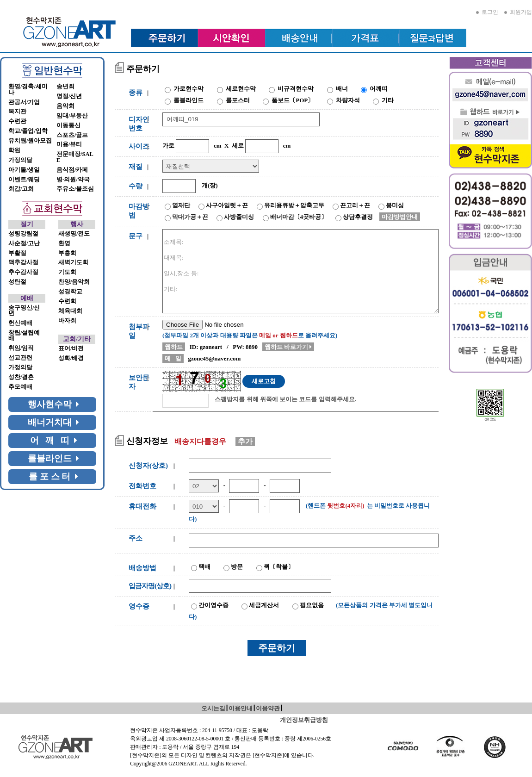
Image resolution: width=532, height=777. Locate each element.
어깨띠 (379, 89)
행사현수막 (54, 404)
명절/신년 (69, 96)
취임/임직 (21, 348)
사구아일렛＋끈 (227, 205)
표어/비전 (71, 348)
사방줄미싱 (239, 217)
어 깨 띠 (54, 440)
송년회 (65, 87)
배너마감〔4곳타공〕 (299, 217)
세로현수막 (241, 89)
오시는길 (213, 708)
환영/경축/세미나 (28, 90)
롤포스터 (238, 100)
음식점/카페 (72, 170)
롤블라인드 (54, 458)
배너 (342, 89)
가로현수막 (189, 89)
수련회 (67, 301)
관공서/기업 (24, 102)
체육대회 (70, 311)
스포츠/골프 (72, 135)
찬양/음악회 (74, 282)
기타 (388, 100)
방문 (237, 567)
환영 (64, 243)
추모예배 (20, 387)
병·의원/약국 (73, 180)
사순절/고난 (24, 243)
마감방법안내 (400, 217)
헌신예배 (20, 323)
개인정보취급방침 (304, 720)
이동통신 (68, 125)
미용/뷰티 (69, 144)
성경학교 (70, 292)
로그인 (487, 12)
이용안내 (241, 708)
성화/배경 (71, 358)
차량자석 (348, 100)
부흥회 (67, 253)
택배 (204, 567)
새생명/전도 (74, 234)
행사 (77, 224)
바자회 (67, 321)
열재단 (181, 205)
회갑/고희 (21, 189)
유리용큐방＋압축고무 (294, 205)
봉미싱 (395, 205)
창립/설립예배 (24, 336)
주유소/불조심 (75, 189)
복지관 (17, 112)
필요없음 (312, 605)
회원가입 (518, 12)
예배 (27, 298)
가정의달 (20, 160)
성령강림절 (23, 234)
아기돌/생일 (24, 170)
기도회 (67, 272)
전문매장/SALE (75, 157)
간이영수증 (213, 605)
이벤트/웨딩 (24, 180)
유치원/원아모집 (30, 141)
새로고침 (264, 381)
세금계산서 (264, 605)
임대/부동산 (72, 116)
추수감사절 (23, 272)
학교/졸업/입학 (28, 131)
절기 (27, 224)
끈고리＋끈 (355, 205)
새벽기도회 (73, 262)
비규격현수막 (296, 89)
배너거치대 (54, 422)
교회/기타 (77, 339)
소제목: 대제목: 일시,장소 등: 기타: (300, 271)
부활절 (17, 253)
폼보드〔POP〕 (293, 100)
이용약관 (268, 708)
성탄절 (17, 282)
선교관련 (20, 358)
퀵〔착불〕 (279, 567)
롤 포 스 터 (53, 476)
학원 (14, 150)
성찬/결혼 (21, 377)
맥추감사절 (23, 262)
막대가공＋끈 (190, 217)
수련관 (17, 121)
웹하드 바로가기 (288, 347)
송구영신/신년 (24, 311)
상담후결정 (358, 217)
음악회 (65, 106)
